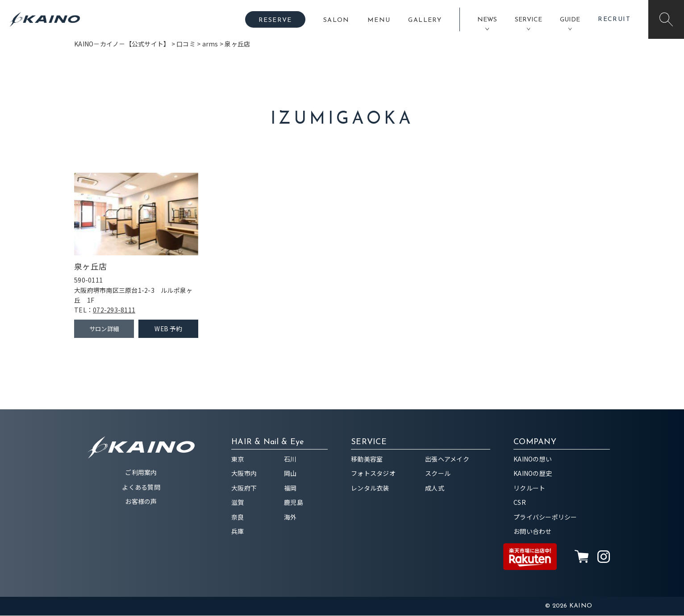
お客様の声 (141, 502)
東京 (238, 459)
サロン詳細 (104, 329)
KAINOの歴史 (533, 474)
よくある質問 (141, 487)
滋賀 (238, 503)
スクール (438, 474)
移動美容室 (367, 459)
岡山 (290, 474)
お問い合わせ (533, 532)
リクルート (529, 488)
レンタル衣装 (370, 488)
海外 (290, 517)
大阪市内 (244, 474)
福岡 (290, 488)
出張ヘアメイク (447, 459)
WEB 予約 (168, 329)
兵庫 (238, 532)
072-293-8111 (114, 310)
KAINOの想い (533, 459)
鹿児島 (294, 503)
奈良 (238, 517)
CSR (520, 503)
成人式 (435, 488)
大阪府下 (244, 488)
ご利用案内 (141, 473)
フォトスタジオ (373, 474)
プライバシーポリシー (545, 517)
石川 (290, 459)
